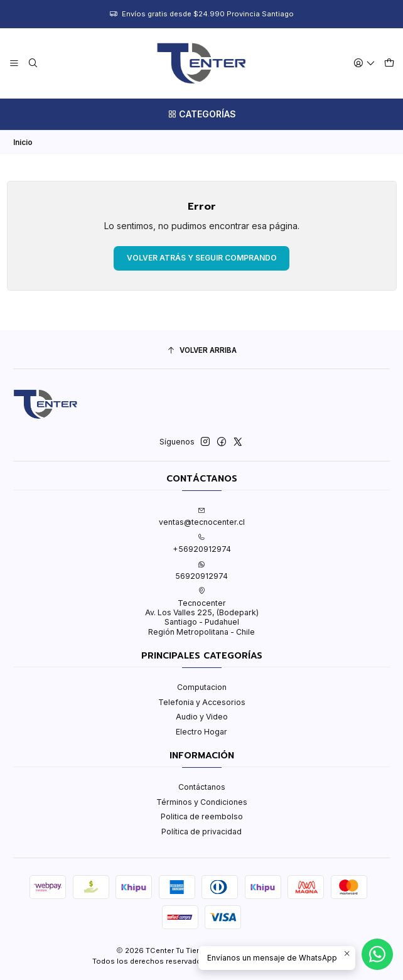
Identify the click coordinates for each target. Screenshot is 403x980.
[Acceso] (365, 63)
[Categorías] (201, 114)
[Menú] (14, 63)
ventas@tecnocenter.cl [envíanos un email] (202, 517)
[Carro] (389, 63)
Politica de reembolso (202, 816)
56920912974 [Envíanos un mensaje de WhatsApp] (201, 571)
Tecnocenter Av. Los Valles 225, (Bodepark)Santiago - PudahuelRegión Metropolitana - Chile (202, 611)
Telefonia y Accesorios (202, 702)
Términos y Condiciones (202, 802)
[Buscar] (33, 63)
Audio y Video (202, 717)
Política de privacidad (201, 832)
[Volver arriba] (201, 351)
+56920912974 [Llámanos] (202, 544)
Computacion (202, 687)
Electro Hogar (201, 732)
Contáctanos (202, 787)
